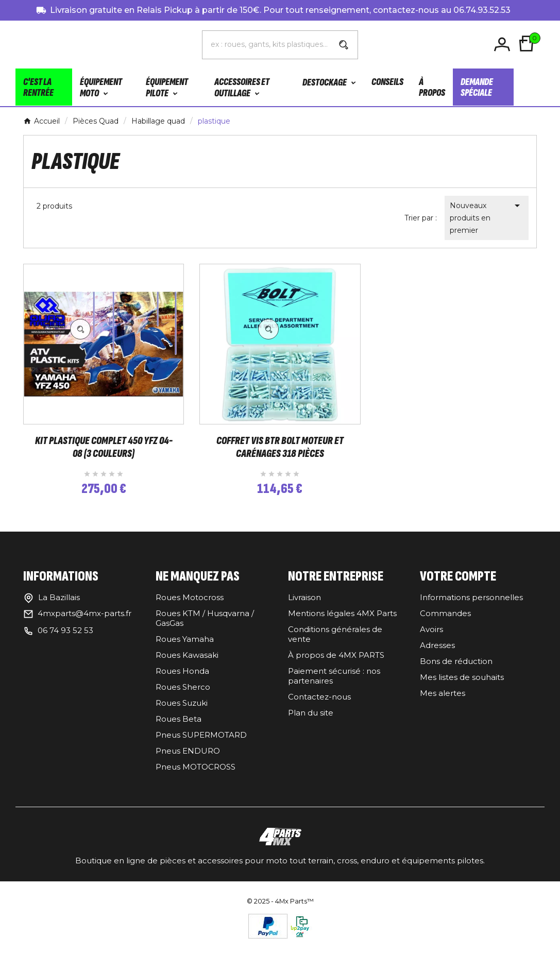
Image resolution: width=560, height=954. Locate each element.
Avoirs (431, 637)
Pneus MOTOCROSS (196, 774)
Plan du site (311, 720)
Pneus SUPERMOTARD (201, 743)
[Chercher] (266, 44)
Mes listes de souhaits (462, 685)
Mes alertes (443, 701)
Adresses (437, 653)
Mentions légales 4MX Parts (342, 621)
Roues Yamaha (185, 647)
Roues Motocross (190, 605)
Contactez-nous (319, 704)
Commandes (445, 621)
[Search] (344, 45)
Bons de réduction (456, 669)
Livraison (304, 605)
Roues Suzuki (182, 711)
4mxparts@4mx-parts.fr (84, 621)
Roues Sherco (183, 695)
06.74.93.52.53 (482, 10)
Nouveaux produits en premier (487, 217)
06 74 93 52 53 (65, 638)
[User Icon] (504, 45)
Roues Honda (182, 679)
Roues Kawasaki (187, 663)
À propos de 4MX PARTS (336, 663)
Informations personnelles (471, 605)
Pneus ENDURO (188, 759)
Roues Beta (179, 727)
